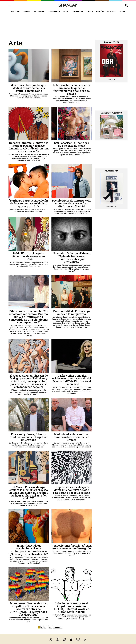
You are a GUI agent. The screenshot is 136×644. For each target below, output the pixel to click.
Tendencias (77, 11)
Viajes (90, 11)
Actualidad (40, 11)
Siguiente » (57, 627)
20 (50, 627)
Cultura (15, 11)
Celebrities (54, 11)
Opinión (100, 11)
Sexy (66, 11)
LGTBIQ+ (27, 11)
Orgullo (111, 11)
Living (122, 11)
